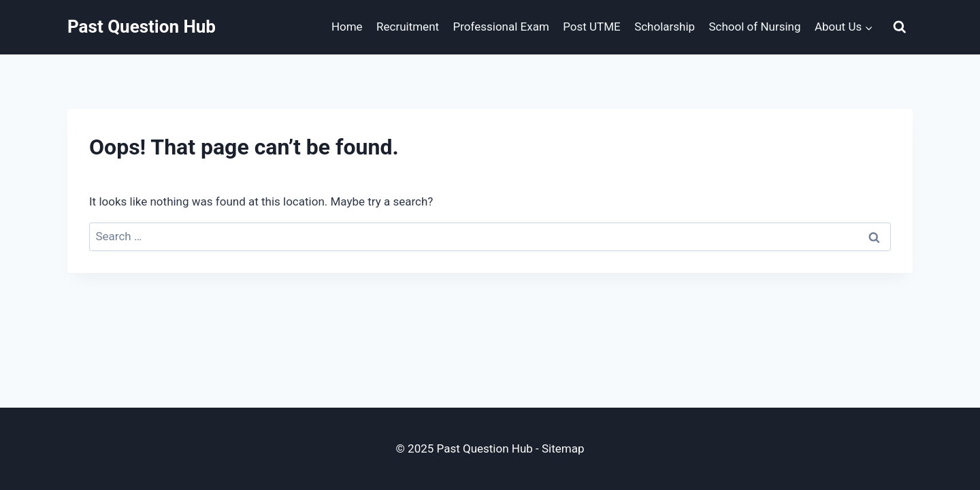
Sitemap (563, 448)
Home (347, 27)
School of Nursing (755, 27)
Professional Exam (501, 27)
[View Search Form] (900, 27)
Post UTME (592, 27)
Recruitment (408, 27)
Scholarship (665, 27)
